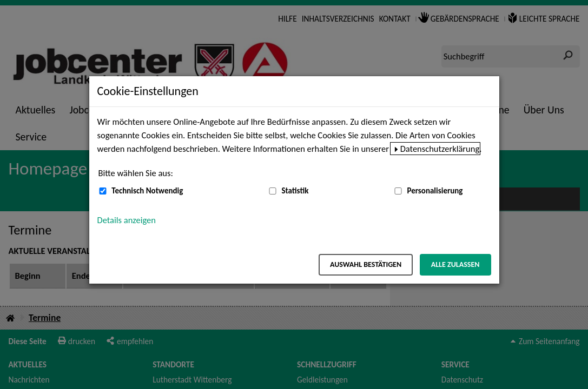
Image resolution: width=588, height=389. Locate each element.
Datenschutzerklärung (440, 149)
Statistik (295, 191)
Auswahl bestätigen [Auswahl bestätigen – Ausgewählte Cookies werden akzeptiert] (366, 264)
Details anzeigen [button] (127, 220)
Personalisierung (435, 191)
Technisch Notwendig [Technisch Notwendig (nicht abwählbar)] (147, 191)
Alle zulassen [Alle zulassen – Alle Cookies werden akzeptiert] (455, 264)
